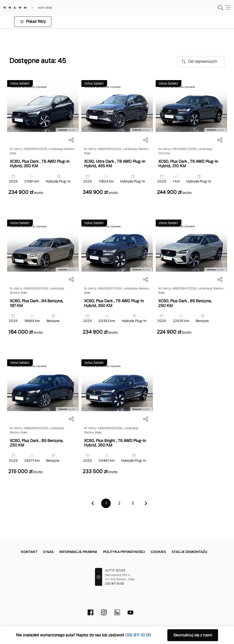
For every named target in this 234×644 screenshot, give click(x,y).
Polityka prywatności (124, 552)
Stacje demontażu (189, 552)
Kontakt (29, 552)
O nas (48, 552)
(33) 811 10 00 (115, 584)
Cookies (158, 552)
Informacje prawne (78, 552)
